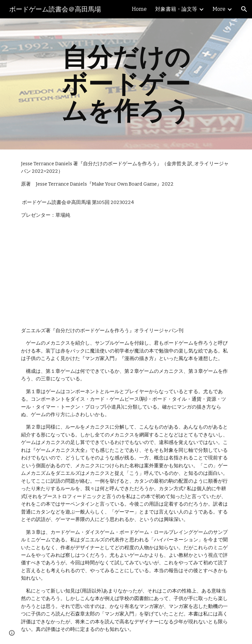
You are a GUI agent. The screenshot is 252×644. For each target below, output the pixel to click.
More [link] (219, 9)
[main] (126, 84)
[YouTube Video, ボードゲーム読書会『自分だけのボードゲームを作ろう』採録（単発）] (71, 273)
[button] (244, 9)
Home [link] (139, 9)
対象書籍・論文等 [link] (176, 9)
